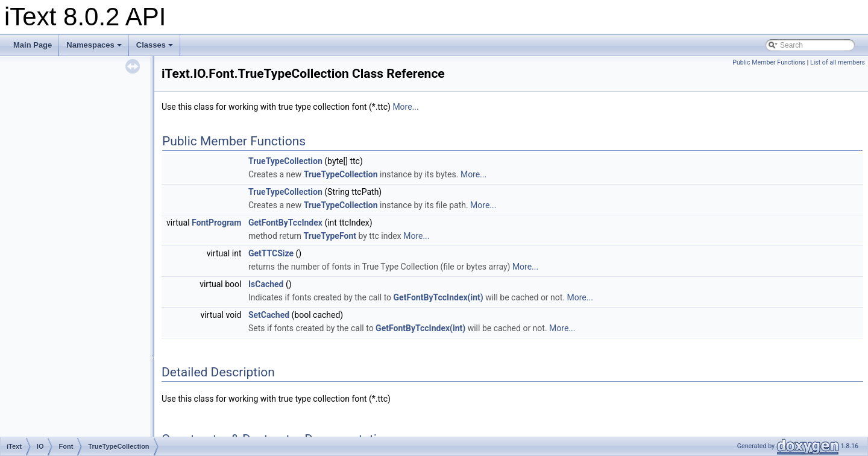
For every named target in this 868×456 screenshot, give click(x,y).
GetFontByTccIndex (285, 223)
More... (405, 107)
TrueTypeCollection (285, 161)
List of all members (838, 62)
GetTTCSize (271, 253)
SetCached (269, 315)
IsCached (266, 284)
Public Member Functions (769, 62)
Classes (155, 45)
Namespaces (94, 45)
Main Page (33, 45)
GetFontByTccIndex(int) (439, 297)
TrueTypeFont (330, 236)
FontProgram (216, 223)
